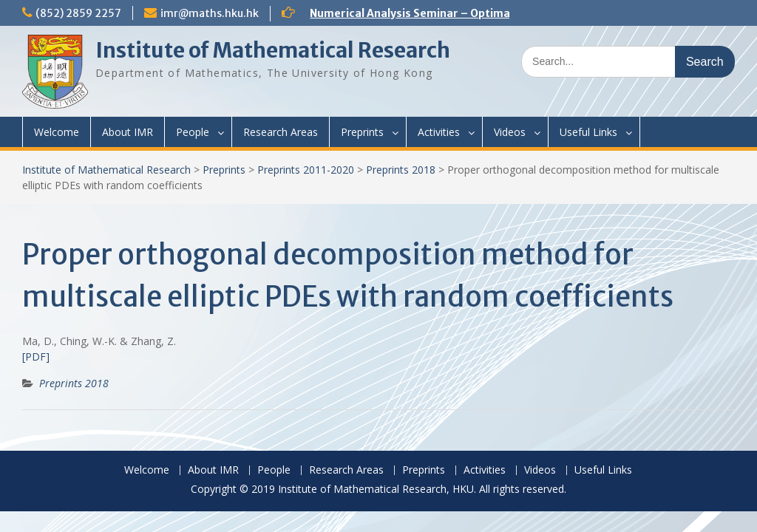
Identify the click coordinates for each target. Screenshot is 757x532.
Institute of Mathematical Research (273, 50)
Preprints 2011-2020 (306, 170)
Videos (510, 132)
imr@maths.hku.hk (210, 13)
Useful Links (588, 132)
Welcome (57, 132)
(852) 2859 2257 (78, 13)
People (193, 132)
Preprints (362, 132)
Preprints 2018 (401, 170)
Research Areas (281, 132)
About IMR (128, 132)
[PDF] (36, 357)
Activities (439, 132)
